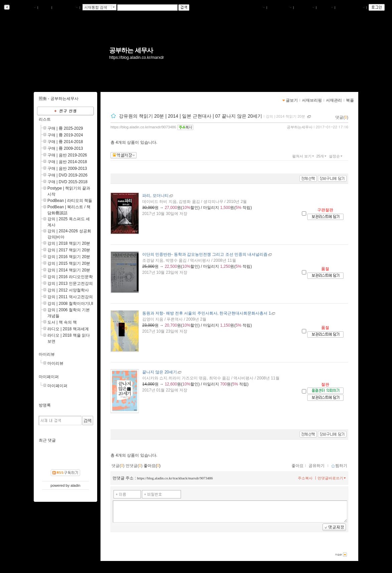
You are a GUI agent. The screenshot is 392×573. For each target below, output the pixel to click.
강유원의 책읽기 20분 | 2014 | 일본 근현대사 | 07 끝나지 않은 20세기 (190, 116)
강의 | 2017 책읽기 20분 (69, 250)
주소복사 (305, 478)
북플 (45, 8)
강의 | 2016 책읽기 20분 (69, 257)
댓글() (342, 117)
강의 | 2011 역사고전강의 (70, 297)
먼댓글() (134, 466)
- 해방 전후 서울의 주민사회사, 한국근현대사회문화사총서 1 (207, 313)
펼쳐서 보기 (304, 156)
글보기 (292, 100)
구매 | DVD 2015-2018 (67, 182)
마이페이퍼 (49, 377)
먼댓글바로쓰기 (332, 478)
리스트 (45, 119)
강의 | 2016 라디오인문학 (70, 277)
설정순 (336, 156)
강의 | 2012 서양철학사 (68, 290)
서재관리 (305, 8)
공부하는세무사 (300, 127)
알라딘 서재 (23, 8)
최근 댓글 (47, 440)
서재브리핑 (280, 8)
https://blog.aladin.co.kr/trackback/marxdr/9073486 (175, 478)
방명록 (45, 405)
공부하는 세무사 (131, 50)
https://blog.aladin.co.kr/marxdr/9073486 (143, 127)
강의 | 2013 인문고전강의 (70, 283)
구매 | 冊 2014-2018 (65, 142)
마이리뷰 (47, 354)
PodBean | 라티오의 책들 (70, 201)
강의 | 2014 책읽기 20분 (285, 116)
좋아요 (298, 466)
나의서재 (255, 8)
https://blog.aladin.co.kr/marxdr (137, 58)
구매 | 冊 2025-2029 (65, 128)
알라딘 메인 (66, 8)
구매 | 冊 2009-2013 (65, 148)
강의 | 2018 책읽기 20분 (69, 243)
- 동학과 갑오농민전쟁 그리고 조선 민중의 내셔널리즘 (205, 254)
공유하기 (317, 466)
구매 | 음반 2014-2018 (67, 162)
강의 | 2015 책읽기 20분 (69, 263)
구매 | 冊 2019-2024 (65, 135)
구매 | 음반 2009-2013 (67, 168)
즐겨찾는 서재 (351, 8)
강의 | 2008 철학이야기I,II (70, 304)
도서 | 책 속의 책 (62, 322)
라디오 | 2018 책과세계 (68, 329)
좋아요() (152, 466)
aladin (75, 485)
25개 (322, 156)
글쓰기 (326, 8)
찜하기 (339, 466)
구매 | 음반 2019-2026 (67, 155)
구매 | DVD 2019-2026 (67, 175)
